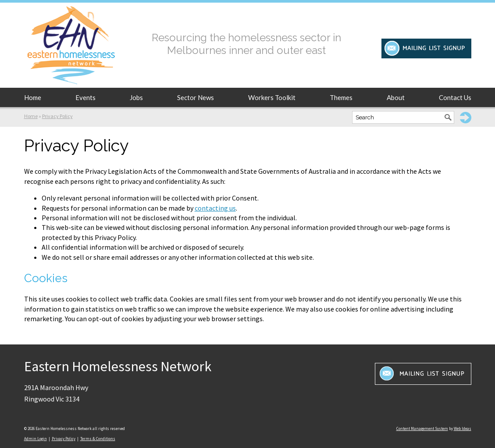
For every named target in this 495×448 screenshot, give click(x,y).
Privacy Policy (57, 116)
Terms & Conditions (98, 439)
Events (85, 97)
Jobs (136, 97)
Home (33, 97)
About (396, 97)
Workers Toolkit (272, 97)
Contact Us (455, 97)
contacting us (215, 208)
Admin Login (36, 439)
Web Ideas (463, 428)
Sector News (196, 97)
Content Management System (422, 428)
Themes (341, 97)
